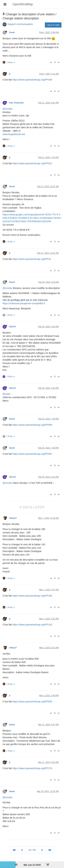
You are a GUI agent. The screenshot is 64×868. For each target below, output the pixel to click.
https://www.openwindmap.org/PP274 (32, 768)
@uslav (7, 394)
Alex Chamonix (16, 103)
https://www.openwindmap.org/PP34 (32, 259)
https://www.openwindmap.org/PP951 (32, 454)
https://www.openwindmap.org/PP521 (32, 163)
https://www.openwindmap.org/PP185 (32, 596)
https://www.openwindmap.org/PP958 (32, 425)
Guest (12, 32)
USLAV (12, 327)
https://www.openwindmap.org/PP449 (32, 80)
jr (10, 74)
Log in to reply (53, 25)
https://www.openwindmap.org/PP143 (32, 625)
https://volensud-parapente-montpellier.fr (24, 303)
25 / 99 (32, 850)
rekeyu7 (13, 518)
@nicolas (8, 109)
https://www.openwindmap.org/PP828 (32, 702)
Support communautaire (20, 24)
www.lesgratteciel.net (14, 134)
